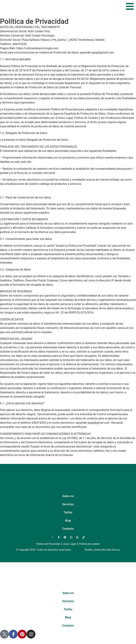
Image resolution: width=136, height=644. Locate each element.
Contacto (68, 529)
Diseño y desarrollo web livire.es (102, 550)
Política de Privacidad (48, 544)
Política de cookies (89, 544)
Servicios (68, 504)
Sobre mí (68, 496)
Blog (68, 521)
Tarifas (68, 512)
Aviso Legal (70, 544)
